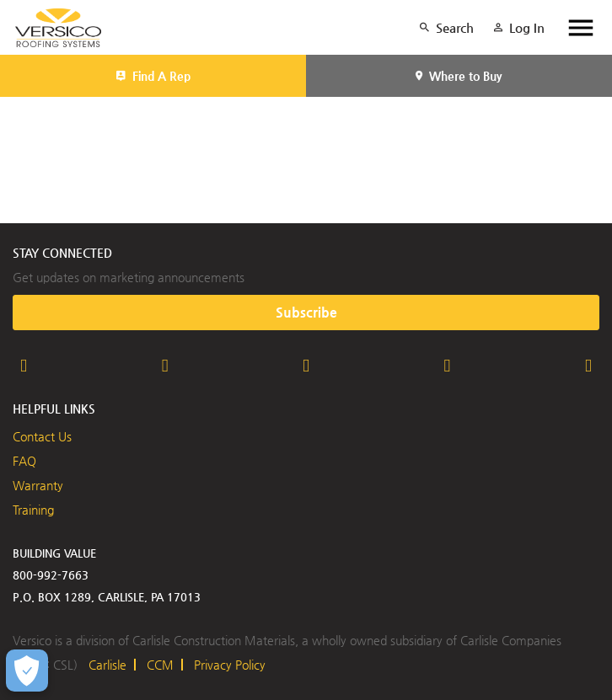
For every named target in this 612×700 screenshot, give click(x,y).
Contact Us (42, 436)
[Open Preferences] (27, 671)
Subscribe (306, 312)
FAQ (24, 461)
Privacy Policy (230, 665)
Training (33, 510)
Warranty (38, 485)
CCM (160, 665)
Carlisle (107, 665)
